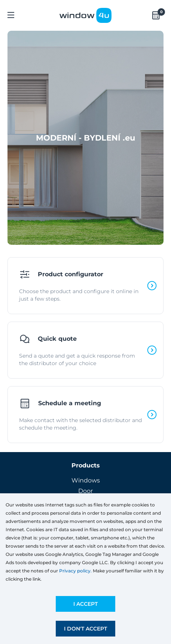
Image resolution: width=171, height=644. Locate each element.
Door (85, 491)
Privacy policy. (75, 571)
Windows (86, 480)
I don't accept (85, 629)
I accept (85, 604)
